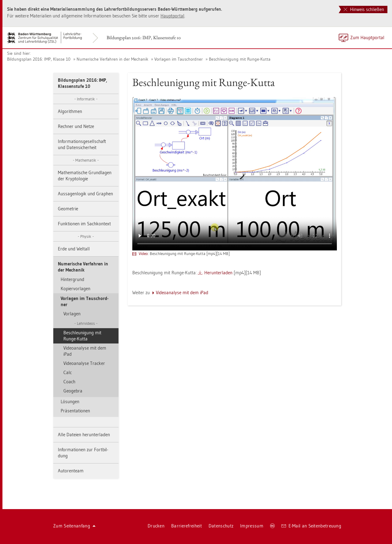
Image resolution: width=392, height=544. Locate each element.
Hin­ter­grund (72, 279)
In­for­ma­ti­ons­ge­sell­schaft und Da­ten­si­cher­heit (82, 144)
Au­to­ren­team (71, 471)
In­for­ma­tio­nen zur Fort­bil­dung (83, 453)
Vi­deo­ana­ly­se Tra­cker (84, 363)
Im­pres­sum (252, 526)
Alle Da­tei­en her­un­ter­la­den (84, 435)
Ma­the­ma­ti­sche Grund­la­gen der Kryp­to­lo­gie (85, 176)
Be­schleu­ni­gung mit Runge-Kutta (240, 59)
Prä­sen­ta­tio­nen (75, 411)
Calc (68, 372)
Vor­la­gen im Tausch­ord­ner (179, 59)
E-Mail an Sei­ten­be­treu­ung (311, 526)
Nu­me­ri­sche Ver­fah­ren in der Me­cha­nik (112, 59)
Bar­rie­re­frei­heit (187, 526)
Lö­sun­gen (70, 401)
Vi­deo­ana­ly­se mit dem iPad (85, 351)
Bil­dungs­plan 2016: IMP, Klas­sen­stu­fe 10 (144, 38)
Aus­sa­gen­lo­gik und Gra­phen (85, 194)
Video (143, 253)
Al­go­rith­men (70, 111)
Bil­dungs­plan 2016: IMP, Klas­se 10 (39, 59)
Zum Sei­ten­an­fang (74, 526)
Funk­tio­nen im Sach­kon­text (84, 224)
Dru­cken (156, 526)
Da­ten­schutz (221, 526)
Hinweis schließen (364, 9)
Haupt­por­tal (172, 16)
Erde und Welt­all (74, 249)
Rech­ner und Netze (76, 126)
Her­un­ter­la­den (218, 273)
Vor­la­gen (72, 314)
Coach (69, 382)
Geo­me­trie (68, 209)
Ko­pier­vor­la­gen (75, 289)
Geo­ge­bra (73, 391)
